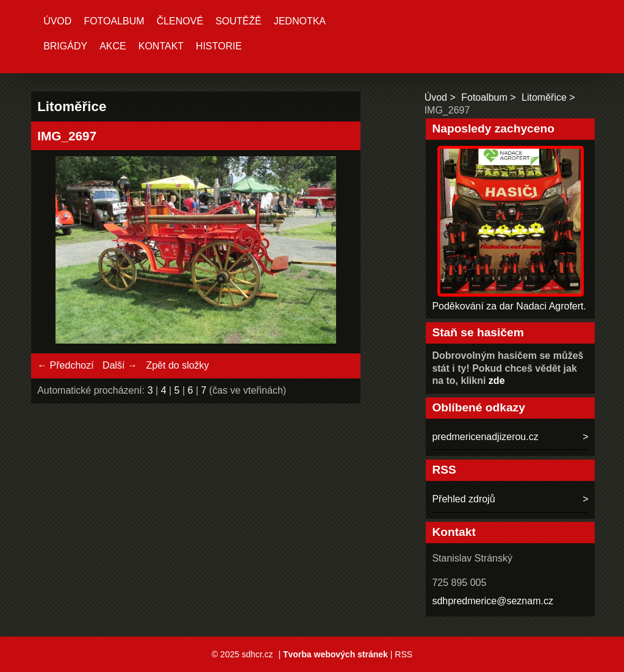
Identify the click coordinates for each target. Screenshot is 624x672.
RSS (403, 654)
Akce (113, 46)
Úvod (57, 21)
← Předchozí (65, 365)
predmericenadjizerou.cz (485, 437)
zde (497, 381)
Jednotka (300, 21)
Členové (180, 21)
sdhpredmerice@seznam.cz (493, 601)
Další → (120, 365)
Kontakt (161, 46)
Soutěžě (238, 21)
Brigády (65, 46)
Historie (219, 46)
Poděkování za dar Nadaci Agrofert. (509, 306)
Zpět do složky (177, 365)
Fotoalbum (114, 21)
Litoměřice (544, 97)
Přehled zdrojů (463, 499)
